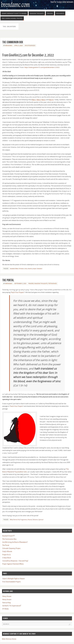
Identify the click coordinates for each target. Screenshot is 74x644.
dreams (30, 269)
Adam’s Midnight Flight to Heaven (14, 579)
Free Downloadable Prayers (11, 582)
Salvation (40, 269)
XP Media (5, 609)
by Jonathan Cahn (21, 472)
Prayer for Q (6, 555)
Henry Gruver (7, 596)
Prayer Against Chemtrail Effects (13, 564)
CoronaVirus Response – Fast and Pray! (15, 561)
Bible (17, 269)
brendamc (9, 45)
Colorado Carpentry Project (11, 548)
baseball (12, 269)
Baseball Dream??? (8, 536)
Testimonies (53, 284)
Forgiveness (24, 520)
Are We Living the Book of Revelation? (15, 542)
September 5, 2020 (20, 284)
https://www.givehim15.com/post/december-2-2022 (42, 67)
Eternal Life (16, 520)
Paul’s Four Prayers (18, 292)
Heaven (30, 520)
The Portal (8, 280)
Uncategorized (30, 45)
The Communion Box (13, 42)
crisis (26, 269)
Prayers (31, 284)
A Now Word (7, 558)
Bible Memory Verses (9, 639)
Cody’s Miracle (7, 551)
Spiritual (41, 520)
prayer (34, 269)
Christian (21, 269)
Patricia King (6, 602)
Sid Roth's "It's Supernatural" (12, 606)
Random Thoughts (41, 284)
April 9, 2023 (18, 45)
